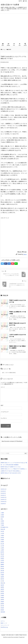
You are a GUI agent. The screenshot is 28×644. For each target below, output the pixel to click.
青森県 (2, 602)
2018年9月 (3, 504)
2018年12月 (4, 497)
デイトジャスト (16, 641)
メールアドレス (5, 412)
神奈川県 (3, 583)
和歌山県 (3, 529)
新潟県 (2, 569)
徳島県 (2, 562)
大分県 (2, 533)
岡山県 (2, 554)
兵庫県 (2, 521)
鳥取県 (2, 610)
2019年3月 (3, 493)
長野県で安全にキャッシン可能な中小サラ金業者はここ (14, 469)
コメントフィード (5, 625)
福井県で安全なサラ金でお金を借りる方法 (11, 473)
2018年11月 (4, 499)
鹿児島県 (3, 612)
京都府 (2, 515)
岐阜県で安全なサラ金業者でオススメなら (11, 467)
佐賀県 (2, 517)
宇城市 (25, 252)
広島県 (2, 560)
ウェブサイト (4, 418)
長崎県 (2, 597)
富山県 (2, 544)
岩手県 (2, 556)
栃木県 (2, 573)
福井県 (2, 585)
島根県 (2, 558)
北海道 (2, 523)
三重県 (2, 513)
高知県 (2, 608)
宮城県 (2, 540)
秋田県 (2, 591)
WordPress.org (4, 627)
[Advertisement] (14, 28)
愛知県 (2, 566)
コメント (3, 387)
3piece (25, 254)
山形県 (2, 548)
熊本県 (20, 252)
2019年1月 (3, 495)
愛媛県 (2, 564)
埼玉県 (2, 531)
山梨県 (2, 550)
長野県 (2, 600)
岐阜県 (2, 552)
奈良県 (2, 538)
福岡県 (2, 587)
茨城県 (2, 595)
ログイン (3, 621)
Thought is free (22, 637)
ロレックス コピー (4, 640)
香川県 (2, 606)
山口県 (2, 546)
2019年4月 (3, 491)
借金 (2, 519)
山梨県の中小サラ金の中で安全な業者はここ (11, 471)
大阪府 (2, 535)
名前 (2, 405)
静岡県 (2, 604)
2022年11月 (4, 489)
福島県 (2, 589)
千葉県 (2, 525)
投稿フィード (4, 623)
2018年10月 (4, 502)
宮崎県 (2, 542)
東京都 (2, 571)
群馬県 (2, 593)
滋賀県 (2, 577)
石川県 (2, 581)
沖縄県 (2, 575)
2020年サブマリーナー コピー (14, 640)
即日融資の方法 (4, 527)
